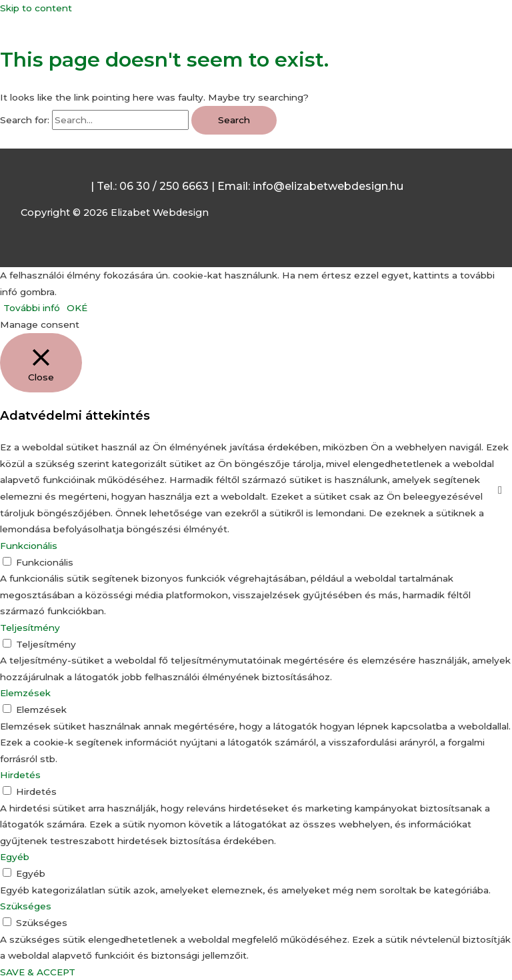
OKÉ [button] (77, 308)
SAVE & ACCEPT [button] (38, 972)
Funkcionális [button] (29, 546)
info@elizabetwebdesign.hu (328, 186)
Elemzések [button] (25, 693)
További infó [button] (32, 308)
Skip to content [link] (36, 8)
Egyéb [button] (15, 857)
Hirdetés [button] (20, 775)
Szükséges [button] (26, 906)
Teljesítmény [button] (30, 628)
